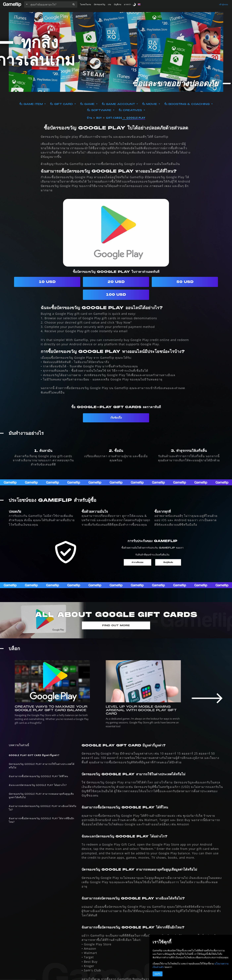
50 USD (185, 282)
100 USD (116, 295)
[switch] (135, 4)
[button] (74, 4)
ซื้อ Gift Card (62, 104)
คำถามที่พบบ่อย (137, 563)
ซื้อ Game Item (32, 104)
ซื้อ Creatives (131, 110)
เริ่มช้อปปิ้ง (116, 418)
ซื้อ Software (100, 110)
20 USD (116, 282)
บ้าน (89, 118)
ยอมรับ (158, 974)
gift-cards (114, 118)
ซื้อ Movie (150, 104)
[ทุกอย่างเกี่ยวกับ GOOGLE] (116, 621)
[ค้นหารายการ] (49, 4)
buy (99, 118)
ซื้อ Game (88, 104)
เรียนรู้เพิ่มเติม (169, 563)
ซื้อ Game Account (119, 104)
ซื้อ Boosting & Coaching (187, 104)
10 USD (47, 282)
